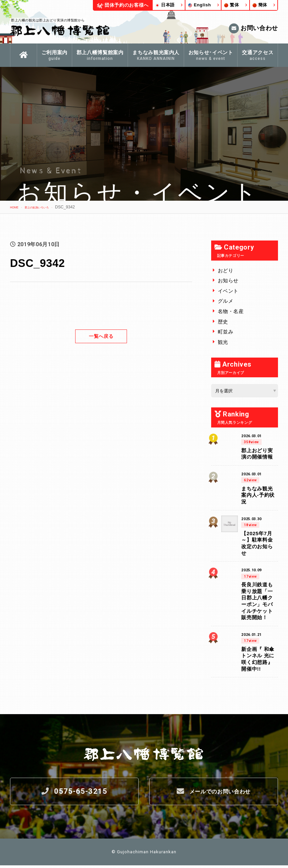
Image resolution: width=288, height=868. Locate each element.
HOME (16, 207)
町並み (226, 332)
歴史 (223, 322)
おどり (226, 270)
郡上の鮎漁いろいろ (47, 207)
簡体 (260, 5)
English (200, 5)
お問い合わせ (253, 28)
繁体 (232, 5)
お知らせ (228, 280)
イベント (228, 291)
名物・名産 (231, 311)
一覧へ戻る (101, 336)
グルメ (226, 301)
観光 (223, 342)
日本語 (165, 5)
